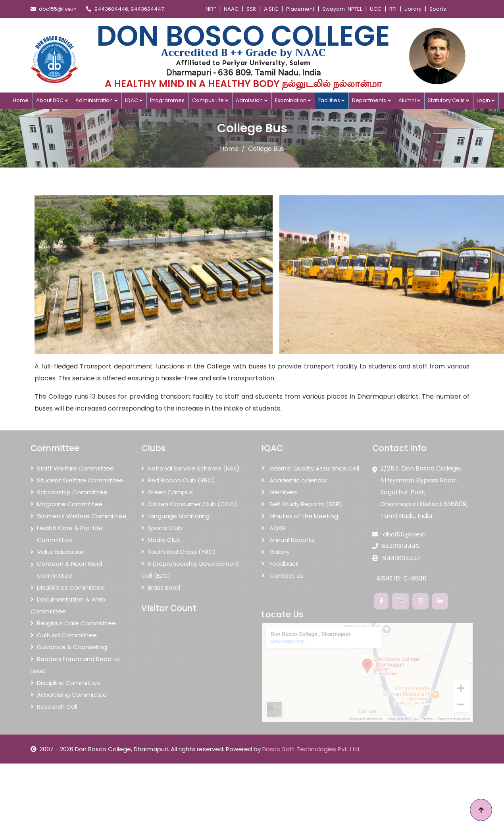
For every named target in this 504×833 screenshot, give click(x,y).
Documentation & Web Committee (68, 605)
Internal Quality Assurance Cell (310, 468)
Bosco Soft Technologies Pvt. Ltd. (311, 749)
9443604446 (396, 546)
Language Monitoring (175, 516)
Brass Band (161, 587)
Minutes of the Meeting (300, 516)
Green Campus (167, 492)
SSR (251, 9)
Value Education (58, 552)
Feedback (280, 564)
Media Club (161, 540)
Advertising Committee (69, 695)
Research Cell (54, 707)
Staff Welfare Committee (72, 468)
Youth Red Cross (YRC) (179, 552)
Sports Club (162, 528)
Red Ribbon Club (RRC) (178, 480)
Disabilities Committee (68, 587)
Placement (300, 9)
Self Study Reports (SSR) (302, 504)
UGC (376, 9)
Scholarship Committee (69, 492)
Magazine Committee (66, 504)
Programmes (167, 100)
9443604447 (396, 558)
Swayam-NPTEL (342, 9)
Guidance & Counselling (69, 647)
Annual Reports (288, 540)
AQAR (274, 528)
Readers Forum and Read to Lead (75, 665)
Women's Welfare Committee (79, 516)
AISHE (271, 9)
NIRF (211, 9)
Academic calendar (294, 480)
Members (279, 492)
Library (413, 9)
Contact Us (283, 576)
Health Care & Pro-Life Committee (67, 534)
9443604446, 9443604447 (125, 9)
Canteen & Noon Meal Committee (66, 570)
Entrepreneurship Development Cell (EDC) (190, 570)
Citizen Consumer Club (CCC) (189, 504)
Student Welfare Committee (77, 480)
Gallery (276, 552)
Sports (438, 9)
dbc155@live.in (54, 9)
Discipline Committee (66, 683)
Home (21, 100)
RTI (393, 9)
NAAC (231, 9)
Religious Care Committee (73, 623)
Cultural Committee (64, 635)
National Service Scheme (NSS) (190, 468)
